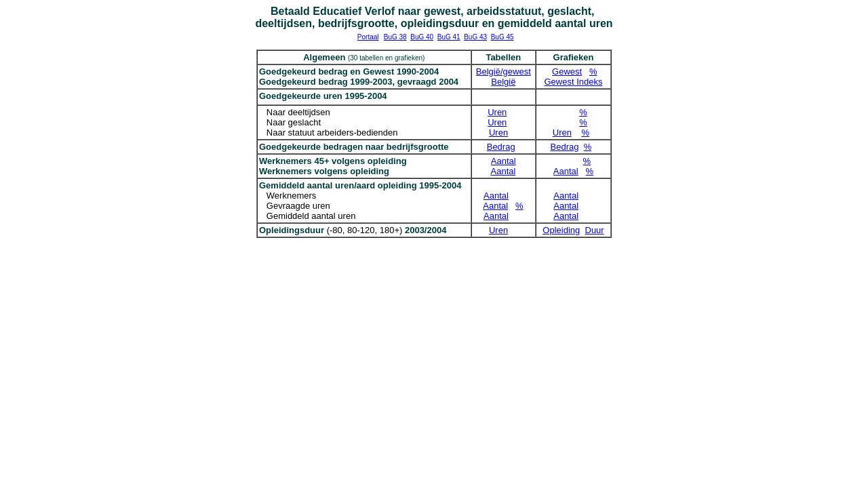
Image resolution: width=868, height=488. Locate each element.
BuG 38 (395, 37)
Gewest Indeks (574, 82)
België (503, 82)
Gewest (567, 72)
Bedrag (501, 147)
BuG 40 (422, 37)
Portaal (368, 37)
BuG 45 (502, 37)
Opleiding (561, 230)
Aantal (504, 161)
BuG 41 (449, 37)
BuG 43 (475, 37)
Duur (595, 230)
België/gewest (504, 72)
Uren (497, 112)
